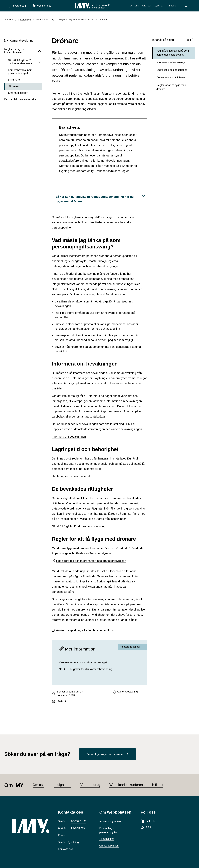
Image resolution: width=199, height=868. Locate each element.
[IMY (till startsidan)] (31, 826)
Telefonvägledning (68, 842)
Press (61, 835)
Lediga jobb (62, 785)
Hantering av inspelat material (71, 476)
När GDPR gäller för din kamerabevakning (79, 526)
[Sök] (187, 6)
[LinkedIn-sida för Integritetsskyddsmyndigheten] (148, 821)
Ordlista (147, 6)
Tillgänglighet (107, 839)
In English (171, 6)
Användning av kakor (111, 821)
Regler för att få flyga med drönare (171, 87)
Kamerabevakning (127, 692)
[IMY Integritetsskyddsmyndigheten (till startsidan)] (92, 6)
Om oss (134, 6)
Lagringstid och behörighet (172, 70)
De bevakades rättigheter (171, 78)
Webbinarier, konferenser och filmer (136, 785)
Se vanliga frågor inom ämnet (105, 754)
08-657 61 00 (79, 821)
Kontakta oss (65, 849)
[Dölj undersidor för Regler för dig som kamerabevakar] (39, 51)
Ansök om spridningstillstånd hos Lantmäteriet (85, 630)
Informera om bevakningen (69, 437)
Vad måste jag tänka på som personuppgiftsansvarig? (173, 53)
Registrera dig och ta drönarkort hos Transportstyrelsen (91, 561)
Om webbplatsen (109, 846)
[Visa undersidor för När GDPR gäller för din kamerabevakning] (39, 62)
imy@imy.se (78, 828)
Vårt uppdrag (90, 785)
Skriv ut (62, 701)
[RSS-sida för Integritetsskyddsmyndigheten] (146, 828)
